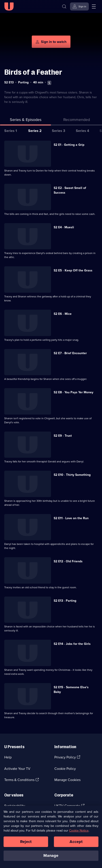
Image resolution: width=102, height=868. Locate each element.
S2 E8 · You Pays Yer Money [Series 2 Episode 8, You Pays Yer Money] (73, 392)
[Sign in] (79, 6)
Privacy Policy (65, 757)
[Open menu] (94, 6)
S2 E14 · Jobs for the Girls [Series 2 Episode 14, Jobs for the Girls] (72, 644)
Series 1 (11, 131)
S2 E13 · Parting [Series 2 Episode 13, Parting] (65, 601)
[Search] (64, 6)
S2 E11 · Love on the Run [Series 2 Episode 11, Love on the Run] (71, 518)
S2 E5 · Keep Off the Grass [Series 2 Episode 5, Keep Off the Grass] (73, 270)
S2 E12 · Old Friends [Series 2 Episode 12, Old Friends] (68, 561)
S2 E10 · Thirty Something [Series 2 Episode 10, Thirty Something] (72, 475)
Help (8, 757)
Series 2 (35, 131)
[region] (51, 837)
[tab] (76, 121)
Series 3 (58, 131)
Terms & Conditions (19, 780)
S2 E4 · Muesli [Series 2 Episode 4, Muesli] (64, 227)
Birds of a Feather (33, 72)
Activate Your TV (17, 769)
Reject (26, 842)
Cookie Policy (65, 769)
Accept (76, 842)
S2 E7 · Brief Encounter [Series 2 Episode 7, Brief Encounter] (70, 353)
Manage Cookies (67, 780)
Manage (51, 855)
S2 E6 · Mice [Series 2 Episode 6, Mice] (63, 314)
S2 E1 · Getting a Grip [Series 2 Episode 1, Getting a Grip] (69, 145)
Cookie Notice (79, 831)
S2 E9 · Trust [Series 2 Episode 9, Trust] (63, 436)
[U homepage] (9, 6)
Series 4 (83, 131)
